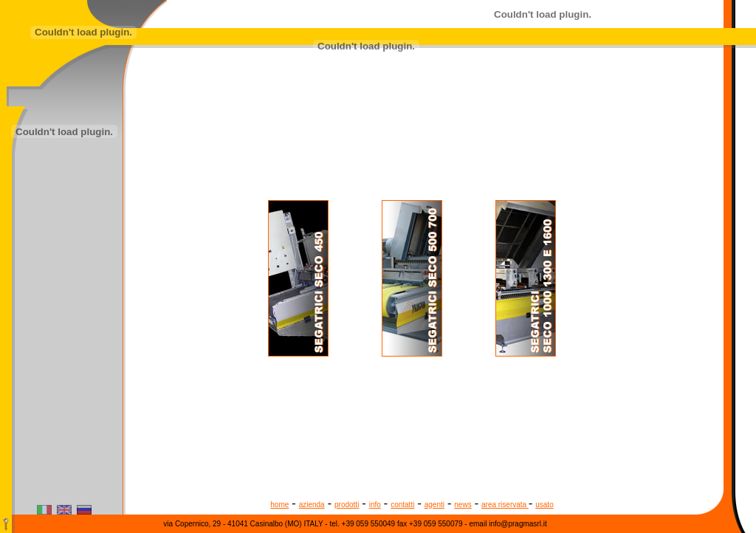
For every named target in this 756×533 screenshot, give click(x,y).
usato (544, 505)
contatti (402, 505)
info (375, 505)
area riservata (505, 505)
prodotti (347, 505)
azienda (312, 505)
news (463, 505)
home (279, 505)
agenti (434, 505)
